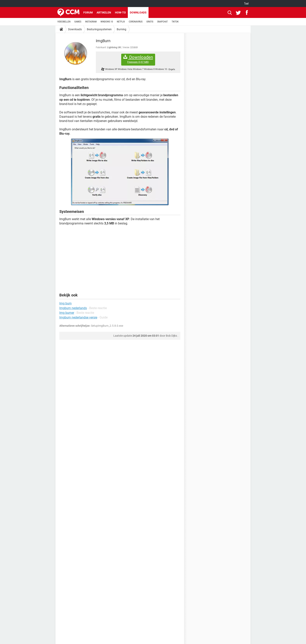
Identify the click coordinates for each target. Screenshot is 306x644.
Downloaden (138, 59)
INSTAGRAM (91, 22)
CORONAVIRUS (136, 22)
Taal (246, 4)
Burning (121, 29)
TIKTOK (175, 22)
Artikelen (104, 12)
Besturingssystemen (99, 29)
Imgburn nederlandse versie (78, 317)
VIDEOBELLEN (64, 22)
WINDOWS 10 (107, 22)
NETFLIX (121, 22)
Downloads (138, 12)
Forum (88, 12)
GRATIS (150, 22)
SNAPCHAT (162, 22)
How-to (120, 12)
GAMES (78, 22)
